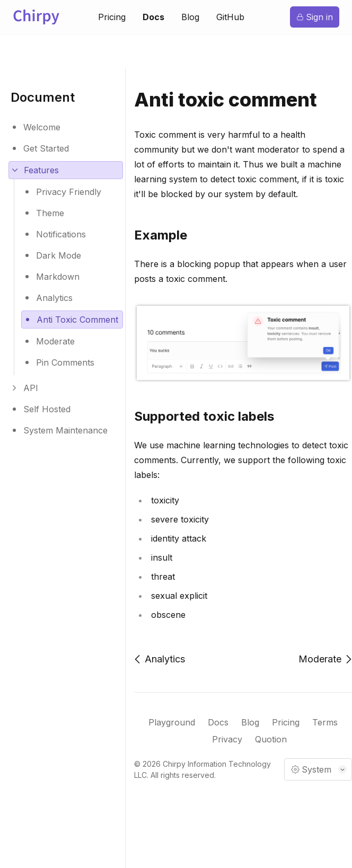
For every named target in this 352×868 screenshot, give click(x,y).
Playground (172, 724)
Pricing (112, 17)
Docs (153, 17)
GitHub (230, 17)
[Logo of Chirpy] (38, 17)
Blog (190, 17)
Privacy (227, 741)
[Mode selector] (318, 769)
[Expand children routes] (66, 170)
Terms (325, 724)
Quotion (271, 741)
